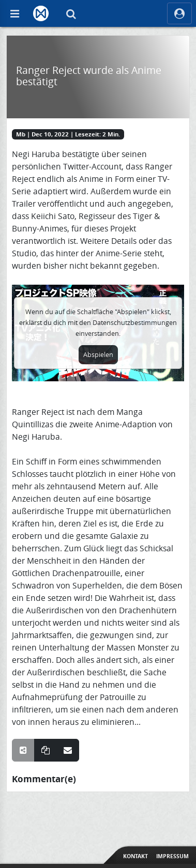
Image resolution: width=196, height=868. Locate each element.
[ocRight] (179, 13)
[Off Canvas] (14, 13)
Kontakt (135, 856)
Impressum (172, 856)
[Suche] (71, 13)
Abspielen (98, 355)
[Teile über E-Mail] (68, 750)
